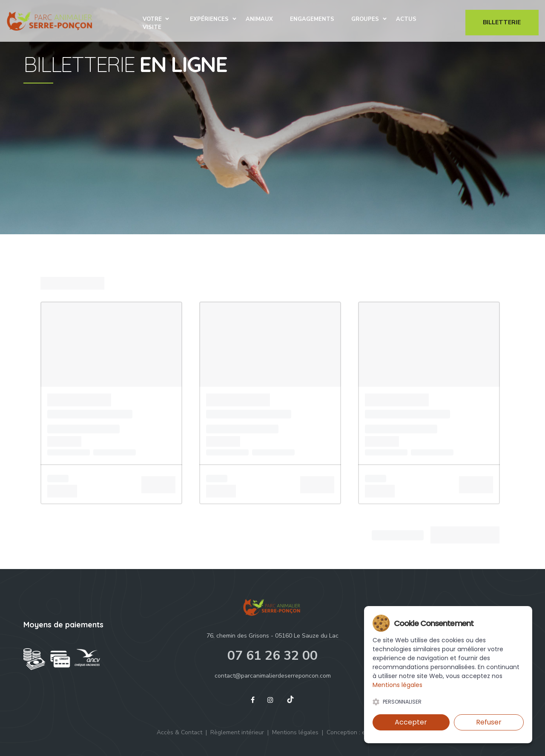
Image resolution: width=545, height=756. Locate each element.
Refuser (489, 722)
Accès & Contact (179, 732)
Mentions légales (295, 732)
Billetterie (502, 23)
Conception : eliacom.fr (357, 732)
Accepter (411, 722)
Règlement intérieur (237, 732)
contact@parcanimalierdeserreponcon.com (273, 676)
